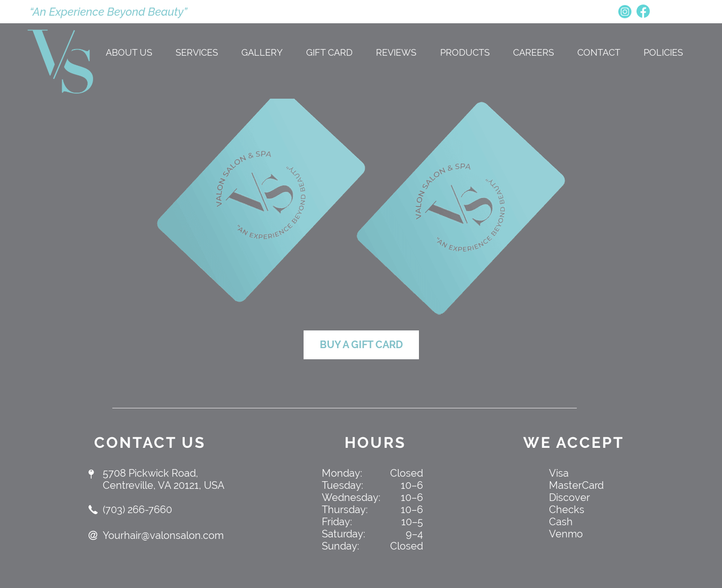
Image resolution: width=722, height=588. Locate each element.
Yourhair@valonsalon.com (163, 535)
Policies (663, 52)
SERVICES (197, 52)
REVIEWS (396, 52)
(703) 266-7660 (137, 510)
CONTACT (599, 52)
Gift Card (329, 52)
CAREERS (534, 52)
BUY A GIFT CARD (361, 345)
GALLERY (262, 52)
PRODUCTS (465, 52)
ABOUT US (129, 52)
